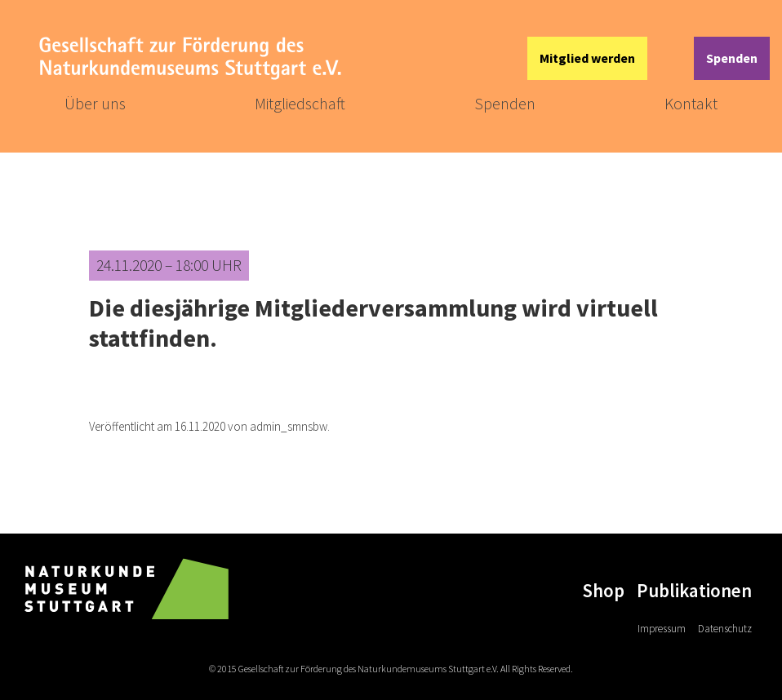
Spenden (732, 58)
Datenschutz (725, 629)
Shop (603, 590)
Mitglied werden (587, 58)
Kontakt (691, 103)
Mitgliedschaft (300, 103)
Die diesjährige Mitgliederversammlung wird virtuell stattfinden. (373, 323)
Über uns (95, 103)
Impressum (662, 629)
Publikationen (694, 590)
